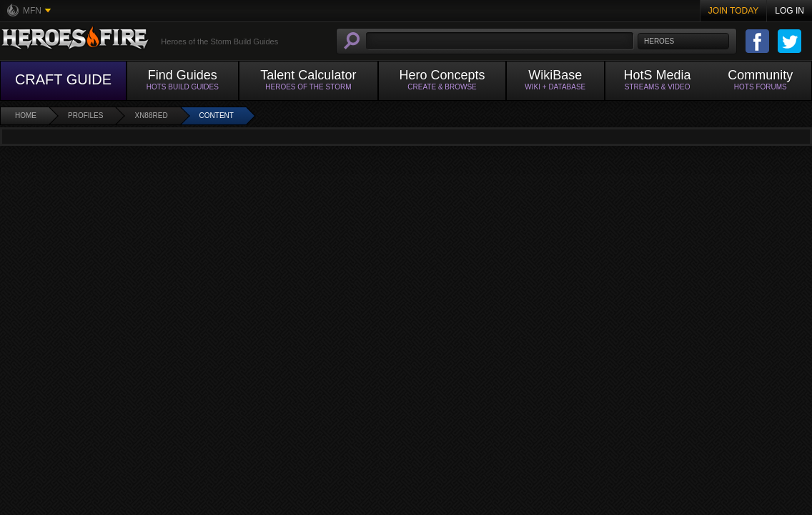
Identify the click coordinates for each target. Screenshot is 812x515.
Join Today (734, 11)
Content (217, 116)
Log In (789, 11)
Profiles (85, 116)
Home (26, 116)
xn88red (151, 116)
